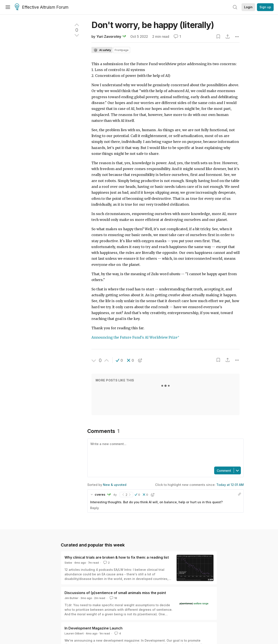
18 (113, 598)
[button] (119, 360)
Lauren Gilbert (74, 633)
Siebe (68, 563)
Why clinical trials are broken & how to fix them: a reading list (117, 557)
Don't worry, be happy (153, 25)
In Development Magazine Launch (93, 628)
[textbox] (165, 452)
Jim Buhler (71, 598)
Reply (94, 508)
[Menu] (8, 7)
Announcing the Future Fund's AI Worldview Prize (134, 337)
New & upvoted (115, 485)
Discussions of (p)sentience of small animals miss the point (115, 593)
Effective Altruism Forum (42, 7)
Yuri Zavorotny (109, 37)
